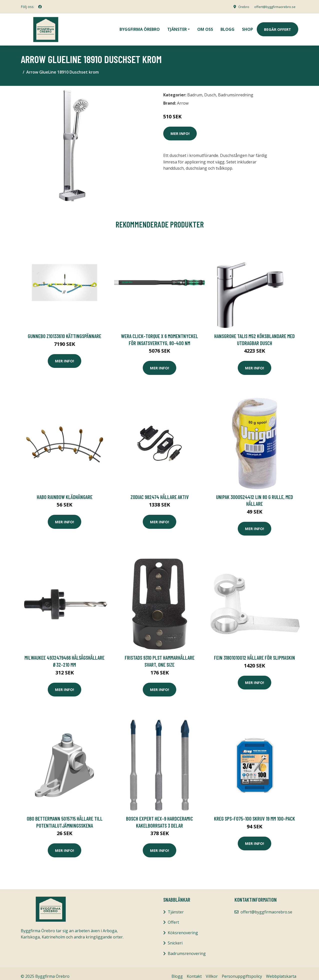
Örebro (238, 7)
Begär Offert (277, 27)
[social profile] (40, 7)
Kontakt (194, 971)
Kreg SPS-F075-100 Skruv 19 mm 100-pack (254, 813)
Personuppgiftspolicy (242, 971)
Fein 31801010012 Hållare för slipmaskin (254, 652)
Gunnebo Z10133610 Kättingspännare (64, 330)
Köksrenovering (183, 927)
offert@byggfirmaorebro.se (272, 7)
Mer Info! (180, 128)
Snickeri (175, 937)
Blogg (227, 27)
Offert (173, 917)
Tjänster (176, 906)
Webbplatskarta (281, 971)
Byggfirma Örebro (140, 27)
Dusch (210, 89)
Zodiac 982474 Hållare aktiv (160, 491)
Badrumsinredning (236, 89)
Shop (247, 27)
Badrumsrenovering (187, 948)
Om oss (205, 27)
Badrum (195, 89)
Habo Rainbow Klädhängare (65, 491)
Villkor (212, 971)
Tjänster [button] (177, 27)
